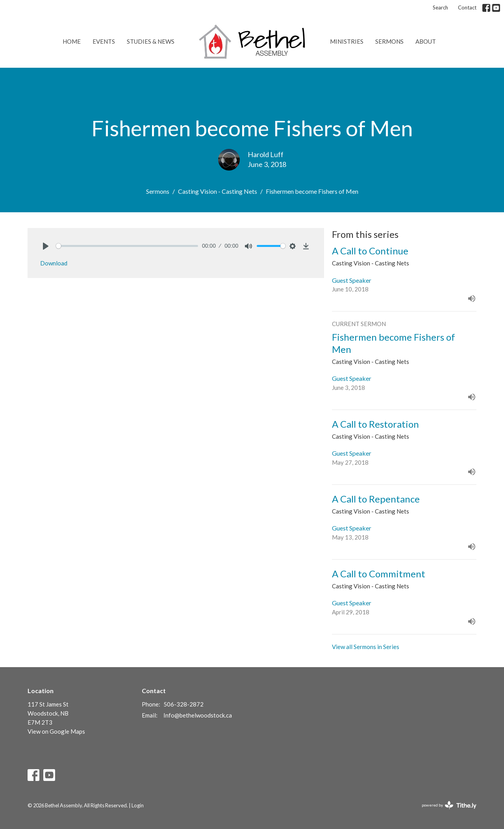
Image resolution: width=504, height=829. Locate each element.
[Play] (46, 246)
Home (72, 41)
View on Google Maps (56, 731)
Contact (467, 7)
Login (138, 805)
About (426, 41)
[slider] (127, 246)
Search (440, 7)
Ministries (347, 41)
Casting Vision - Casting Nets (218, 191)
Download (54, 263)
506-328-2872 (183, 704)
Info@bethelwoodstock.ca (198, 715)
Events (104, 41)
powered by (449, 805)
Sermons (389, 41)
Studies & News (151, 41)
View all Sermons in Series (366, 647)
